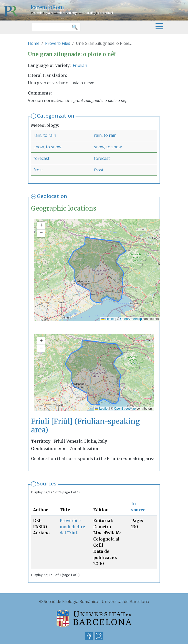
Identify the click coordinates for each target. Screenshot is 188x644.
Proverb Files (58, 43)
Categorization (56, 116)
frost (38, 170)
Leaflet (108, 319)
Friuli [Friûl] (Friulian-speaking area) (85, 426)
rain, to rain (45, 135)
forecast (41, 158)
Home (34, 43)
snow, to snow (47, 147)
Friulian (80, 65)
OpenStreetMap (131, 319)
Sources (47, 484)
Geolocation (52, 196)
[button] (41, 226)
